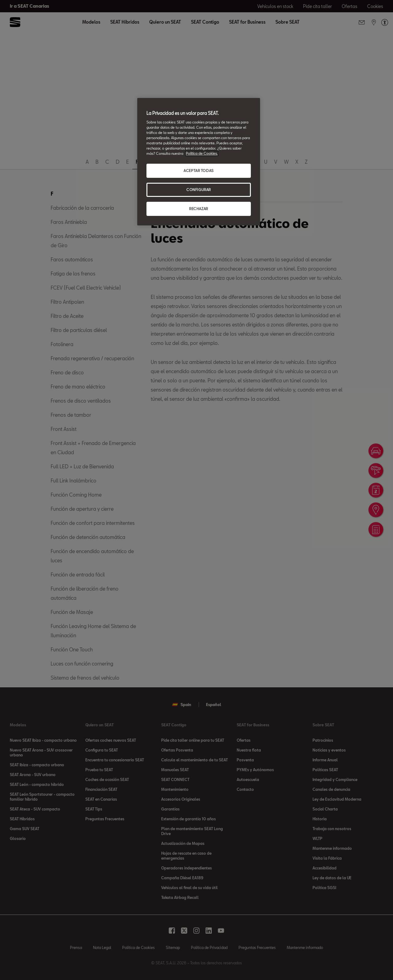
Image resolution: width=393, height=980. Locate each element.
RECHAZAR (199, 209)
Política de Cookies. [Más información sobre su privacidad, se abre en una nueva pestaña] (202, 153)
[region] (199, 162)
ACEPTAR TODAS (198, 171)
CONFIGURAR (199, 190)
